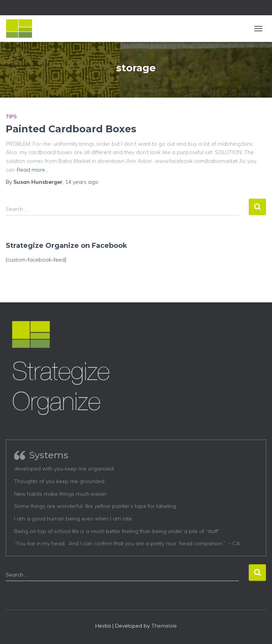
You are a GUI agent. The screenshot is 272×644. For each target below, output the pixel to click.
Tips (11, 116)
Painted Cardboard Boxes (71, 129)
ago (82, 182)
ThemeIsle (164, 626)
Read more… (33, 170)
